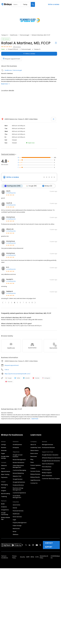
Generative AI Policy (44, 557)
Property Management (20, 523)
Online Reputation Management (18, 466)
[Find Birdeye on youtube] (37, 545)
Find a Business (47, 467)
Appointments (6, 471)
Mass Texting (5, 474)
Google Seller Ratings (5, 457)
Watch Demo (35, 450)
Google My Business (19, 482)
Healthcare (14, 35)
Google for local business (18, 456)
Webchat (4, 466)
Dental (15, 508)
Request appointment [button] (12, 365)
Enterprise (16, 448)
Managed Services (48, 445)
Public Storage (17, 526)
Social (3, 468)
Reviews (4, 448)
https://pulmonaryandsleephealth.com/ (17, 374)
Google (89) (31, 186)
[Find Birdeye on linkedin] (30, 545)
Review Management (19, 460)
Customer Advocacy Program (51, 479)
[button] (3, 303)
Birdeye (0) (47, 186)
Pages (3, 453)
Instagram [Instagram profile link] (46, 378)
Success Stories (35, 471)
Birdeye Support (47, 473)
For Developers (46, 470)
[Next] (56, 346)
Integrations (5, 510)
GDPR (28, 557)
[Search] (33, 4)
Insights (4, 491)
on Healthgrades (11, 193)
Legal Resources (35, 480)
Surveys (4, 488)
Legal (14, 520)
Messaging (4, 485)
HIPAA (32, 557)
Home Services (17, 517)
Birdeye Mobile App (6, 518)
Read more (5, 84)
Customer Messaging (19, 470)
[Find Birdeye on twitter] (26, 545)
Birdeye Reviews (35, 474)
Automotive (16, 505)
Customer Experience (19, 493)
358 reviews (17, 47)
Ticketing (4, 497)
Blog (32, 459)
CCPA (37, 557)
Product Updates (36, 465)
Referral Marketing (18, 473)
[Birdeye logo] (7, 4)
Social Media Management (17, 497)
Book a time (34, 453)
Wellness (16, 534)
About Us (33, 445)
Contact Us (34, 483)
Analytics (4, 507)
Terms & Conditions (5, 557)
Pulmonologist (25, 35)
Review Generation (19, 463)
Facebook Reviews (18, 485)
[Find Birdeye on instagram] (33, 545)
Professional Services (48, 448)
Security (23, 557)
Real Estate (16, 529)
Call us (7, 370)
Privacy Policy (14, 557)
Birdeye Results (35, 477)
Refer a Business (47, 476)
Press (32, 462)
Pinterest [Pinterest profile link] (9, 382)
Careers (33, 468)
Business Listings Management (18, 489)
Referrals (4, 450)
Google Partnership (5, 514)
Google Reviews (18, 479)
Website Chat (17, 476)
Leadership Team (36, 448)
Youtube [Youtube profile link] (36, 378)
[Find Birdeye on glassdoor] (40, 545)
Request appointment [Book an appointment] (12, 59)
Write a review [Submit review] (29, 54)
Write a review (54, 4)
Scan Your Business (48, 464)
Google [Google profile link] (9, 378)
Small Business (17, 445)
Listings (3, 445)
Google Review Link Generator (51, 461)
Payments (4, 477)
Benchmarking (6, 494)
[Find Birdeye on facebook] (23, 545)
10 (32, 302)
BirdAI (3, 504)
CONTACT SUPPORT (49, 545)
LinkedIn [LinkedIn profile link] (26, 378)
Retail (15, 532)
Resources (34, 456)
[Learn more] (30, 397)
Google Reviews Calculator (50, 455)
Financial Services (18, 511)
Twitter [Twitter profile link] (17, 378)
